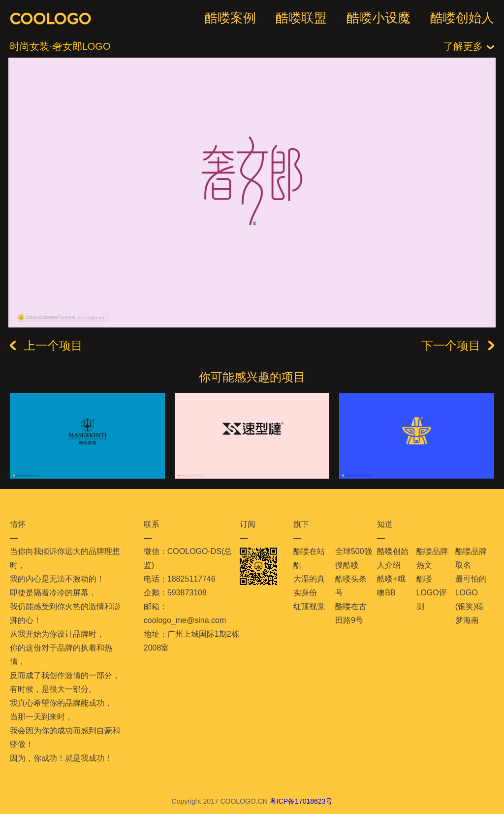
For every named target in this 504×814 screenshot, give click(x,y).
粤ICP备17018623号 (301, 801)
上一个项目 (46, 346)
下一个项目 (458, 346)
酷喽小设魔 (378, 18)
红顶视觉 (309, 606)
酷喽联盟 (301, 18)
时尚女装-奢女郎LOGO (60, 46)
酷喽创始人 (462, 18)
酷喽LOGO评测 (432, 593)
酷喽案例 (230, 18)
